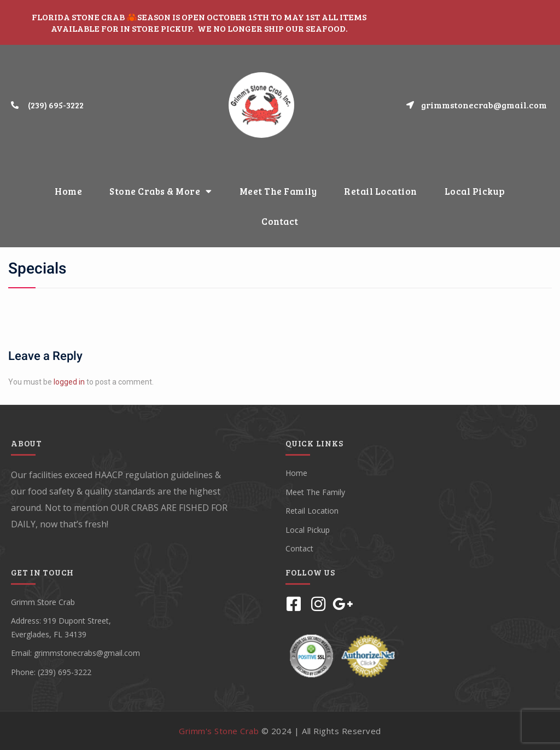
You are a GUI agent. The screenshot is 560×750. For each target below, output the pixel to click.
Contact (280, 221)
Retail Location (381, 191)
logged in (69, 382)
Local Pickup (475, 191)
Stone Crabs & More (161, 191)
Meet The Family (278, 191)
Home (68, 191)
